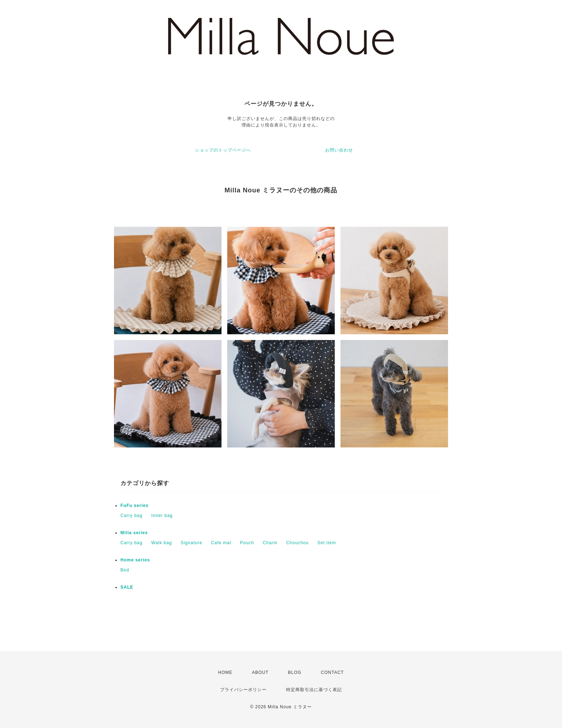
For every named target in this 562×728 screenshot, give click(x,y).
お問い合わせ (339, 150)
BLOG (295, 672)
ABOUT (260, 672)
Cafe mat (221, 543)
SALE (127, 587)
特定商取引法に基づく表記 (314, 690)
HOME (225, 672)
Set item (327, 543)
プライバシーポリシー (243, 690)
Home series (135, 560)
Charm (270, 543)
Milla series (134, 533)
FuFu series (134, 506)
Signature (191, 543)
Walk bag (162, 543)
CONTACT (332, 672)
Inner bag (162, 516)
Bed (125, 570)
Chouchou (297, 543)
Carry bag (132, 516)
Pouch (247, 543)
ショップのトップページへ (223, 150)
